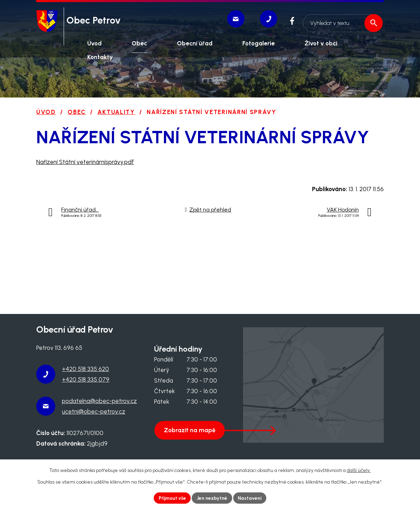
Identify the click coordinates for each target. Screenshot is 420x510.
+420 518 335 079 (86, 379)
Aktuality (116, 112)
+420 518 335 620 (85, 369)
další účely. (359, 470)
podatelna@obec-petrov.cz (99, 401)
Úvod (46, 112)
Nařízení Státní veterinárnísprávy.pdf (85, 162)
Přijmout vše (172, 498)
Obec (77, 112)
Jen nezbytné (212, 498)
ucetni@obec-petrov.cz (94, 411)
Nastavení (251, 498)
